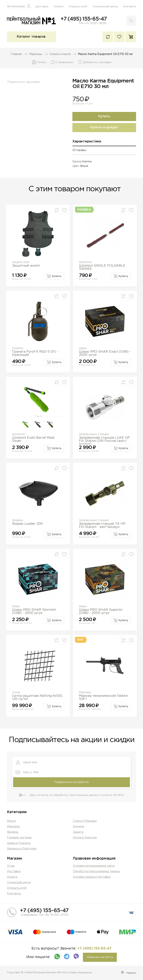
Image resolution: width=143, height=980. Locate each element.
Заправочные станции (94, 434)
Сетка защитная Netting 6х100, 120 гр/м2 (37, 697)
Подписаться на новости (71, 782)
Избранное (119, 37)
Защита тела (21, 262)
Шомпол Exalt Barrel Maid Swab (33, 439)
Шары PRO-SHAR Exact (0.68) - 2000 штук (105, 353)
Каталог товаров (31, 37)
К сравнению (108, 37)
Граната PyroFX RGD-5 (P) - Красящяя (35, 353)
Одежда (78, 827)
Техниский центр (19, 882)
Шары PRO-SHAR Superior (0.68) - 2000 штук (101, 611)
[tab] (104, 143)
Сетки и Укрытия (85, 838)
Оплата (59, 7)
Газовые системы (19, 838)
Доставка (42, 7)
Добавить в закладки (97, 62)
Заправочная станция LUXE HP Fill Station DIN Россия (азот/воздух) (104, 441)
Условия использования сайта (94, 866)
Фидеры (18, 520)
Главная (16, 54)
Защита (78, 832)
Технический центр (105, 7)
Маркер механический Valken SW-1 (103, 697)
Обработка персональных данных (96, 871)
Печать (42, 62)
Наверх (131, 973)
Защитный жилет (26, 266)
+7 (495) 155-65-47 (83, 19)
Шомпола (85, 262)
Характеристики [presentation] (87, 142)
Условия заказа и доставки (92, 877)
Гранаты (18, 348)
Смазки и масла (60, 54)
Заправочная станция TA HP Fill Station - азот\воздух (102, 525)
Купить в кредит (104, 127)
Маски (11, 821)
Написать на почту (100, 957)
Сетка (16, 692)
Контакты (130, 7)
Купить (104, 116)
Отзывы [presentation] (79, 150)
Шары (83, 348)
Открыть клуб (78, 7)
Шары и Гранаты (19, 843)
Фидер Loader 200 (27, 524)
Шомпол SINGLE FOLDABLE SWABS (102, 267)
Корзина (131, 37)
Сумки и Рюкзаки (85, 821)
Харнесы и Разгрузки (22, 849)
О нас (11, 866)
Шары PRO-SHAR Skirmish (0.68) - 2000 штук (34, 611)
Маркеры (36, 54)
